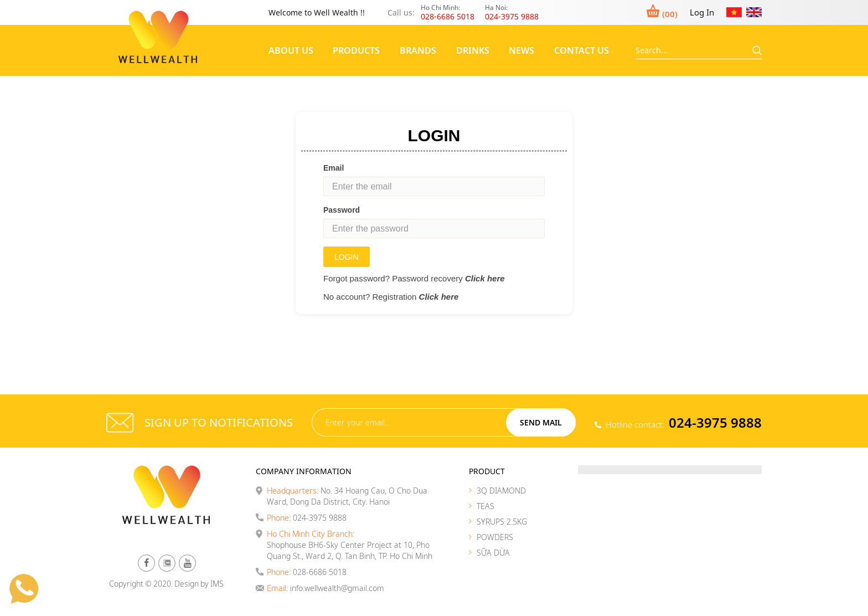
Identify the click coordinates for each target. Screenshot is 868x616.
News (521, 50)
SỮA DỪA (493, 553)
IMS (217, 584)
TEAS (485, 506)
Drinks (473, 50)
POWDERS (495, 537)
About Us (291, 50)
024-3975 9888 (715, 422)
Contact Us (582, 50)
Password (342, 210)
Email (334, 168)
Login (347, 257)
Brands (418, 50)
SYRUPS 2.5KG (502, 522)
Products (356, 50)
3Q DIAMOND (501, 491)
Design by (192, 584)
